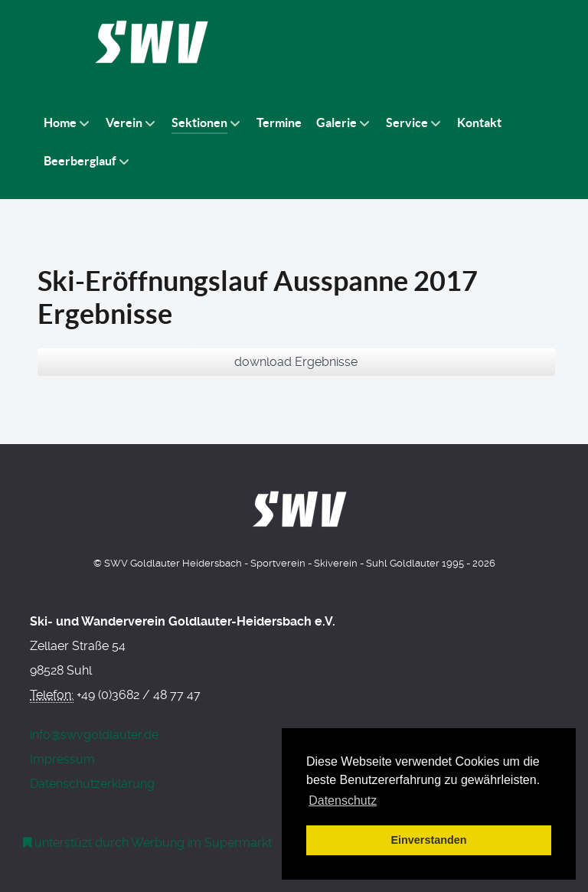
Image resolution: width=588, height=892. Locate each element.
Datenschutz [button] (343, 801)
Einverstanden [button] (428, 840)
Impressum (62, 759)
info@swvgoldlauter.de (94, 735)
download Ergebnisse (296, 362)
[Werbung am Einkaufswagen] (148, 843)
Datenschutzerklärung (92, 784)
